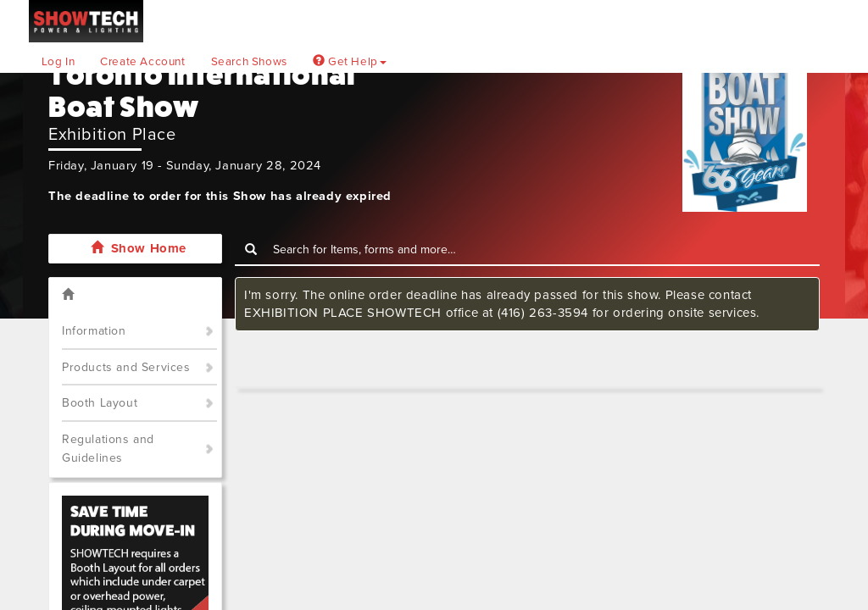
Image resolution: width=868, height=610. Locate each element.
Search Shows (249, 62)
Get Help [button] (350, 62)
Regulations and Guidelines (108, 449)
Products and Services (126, 367)
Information (94, 331)
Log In (58, 62)
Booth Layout (100, 403)
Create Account (142, 62)
